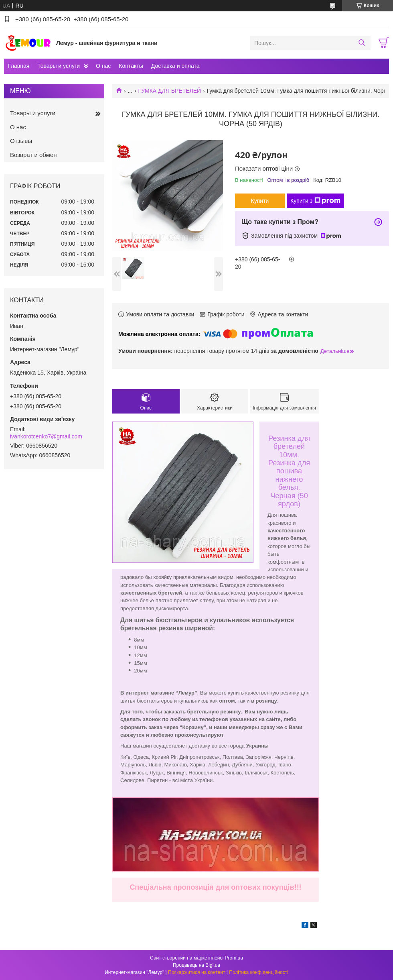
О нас (103, 66)
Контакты (131, 66)
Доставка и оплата (175, 66)
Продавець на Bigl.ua (196, 965)
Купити (260, 201)
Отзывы (21, 141)
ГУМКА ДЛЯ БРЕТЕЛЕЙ (170, 91)
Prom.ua (234, 958)
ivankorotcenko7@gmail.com (46, 436)
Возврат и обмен (33, 155)
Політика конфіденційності (259, 972)
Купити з (315, 201)
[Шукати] (362, 43)
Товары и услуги (59, 66)
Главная (19, 66)
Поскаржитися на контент (196, 972)
